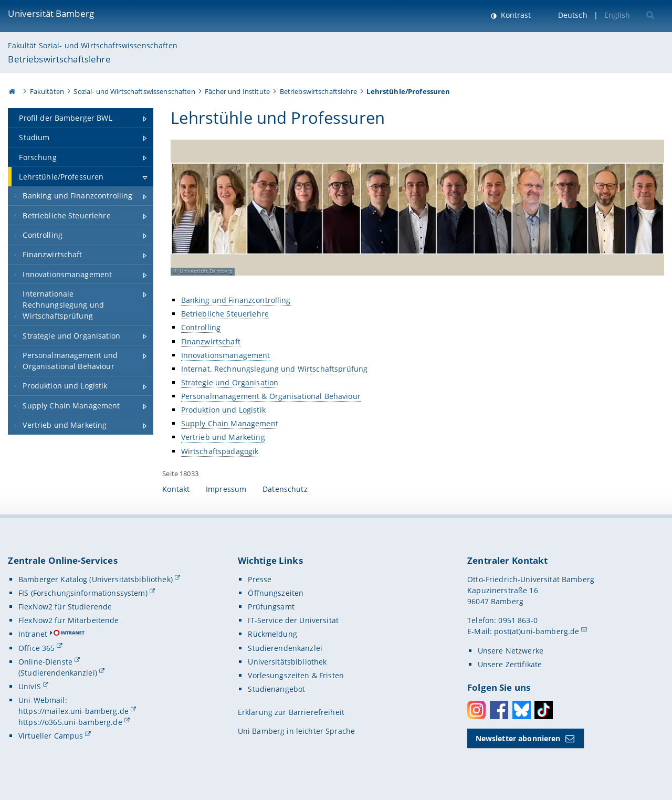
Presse (260, 579)
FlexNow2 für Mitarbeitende (69, 620)
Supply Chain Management (230, 423)
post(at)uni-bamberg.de (537, 631)
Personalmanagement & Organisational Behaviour (271, 396)
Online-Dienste (45, 662)
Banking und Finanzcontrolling (236, 300)
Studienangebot (276, 689)
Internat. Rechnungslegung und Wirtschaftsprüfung (275, 368)
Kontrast (515, 15)
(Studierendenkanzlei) (58, 673)
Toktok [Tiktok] (544, 710)
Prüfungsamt (271, 607)
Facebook (499, 710)
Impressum (226, 489)
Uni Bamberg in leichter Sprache (296, 731)
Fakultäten (47, 91)
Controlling (201, 327)
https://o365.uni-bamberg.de (70, 722)
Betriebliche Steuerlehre (225, 314)
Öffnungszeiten (276, 593)
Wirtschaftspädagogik (220, 451)
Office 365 (36, 648)
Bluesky (522, 710)
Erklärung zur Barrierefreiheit (291, 712)
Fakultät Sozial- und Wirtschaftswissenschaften (92, 45)
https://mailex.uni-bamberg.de (73, 711)
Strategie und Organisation (230, 382)
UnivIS (30, 686)
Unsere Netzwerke (511, 651)
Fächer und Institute (237, 91)
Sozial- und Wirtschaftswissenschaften (134, 91)
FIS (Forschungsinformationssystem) (83, 593)
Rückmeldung (272, 634)
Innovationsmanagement (226, 355)
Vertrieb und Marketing (223, 437)
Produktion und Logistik (223, 410)
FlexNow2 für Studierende (65, 607)
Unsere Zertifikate (510, 664)
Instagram (476, 710)
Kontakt (176, 489)
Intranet (33, 634)
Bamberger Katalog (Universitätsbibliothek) (96, 579)
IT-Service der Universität (293, 620)
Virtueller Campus (51, 736)
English (617, 15)
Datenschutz (285, 489)
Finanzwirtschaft (211, 341)
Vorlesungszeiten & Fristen (296, 675)
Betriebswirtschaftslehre (59, 59)
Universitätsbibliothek (287, 662)
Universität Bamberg (51, 13)
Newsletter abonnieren (518, 738)
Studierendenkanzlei (285, 648)
